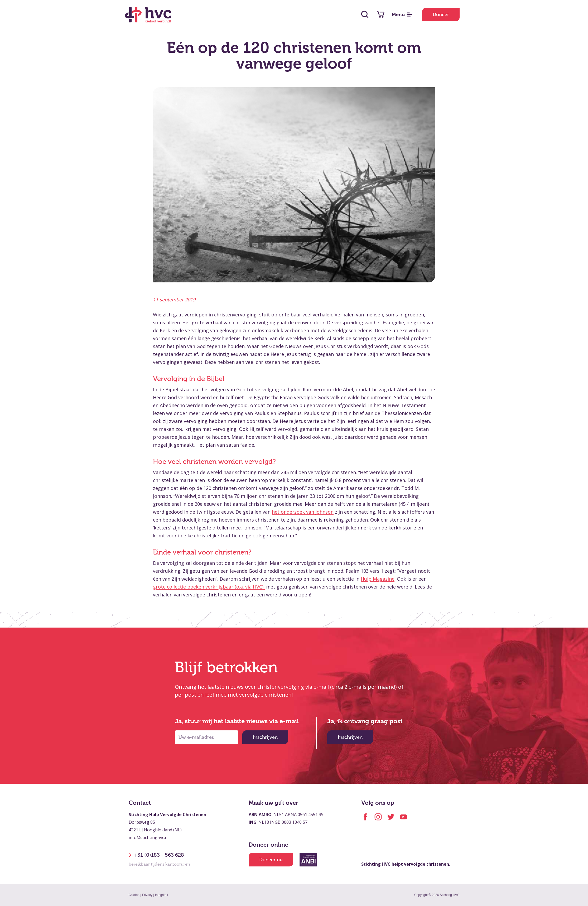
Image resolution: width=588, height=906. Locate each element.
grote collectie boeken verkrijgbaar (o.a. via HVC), (209, 587)
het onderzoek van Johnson (303, 512)
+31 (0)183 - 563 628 (156, 855)
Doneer (441, 15)
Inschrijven (265, 737)
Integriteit (162, 895)
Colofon (134, 895)
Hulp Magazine (378, 579)
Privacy (147, 895)
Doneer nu (271, 860)
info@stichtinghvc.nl (149, 837)
